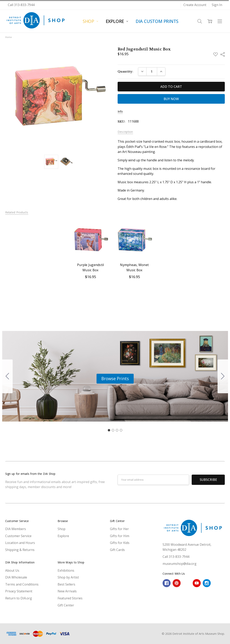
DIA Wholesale (16, 577)
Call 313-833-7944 (21, 5)
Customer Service (18, 536)
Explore (117, 21)
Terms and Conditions (22, 584)
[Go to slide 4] (7, 376)
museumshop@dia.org (180, 564)
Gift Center (66, 605)
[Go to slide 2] (223, 376)
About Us (12, 570)
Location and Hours (20, 543)
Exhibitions (66, 570)
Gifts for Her (119, 529)
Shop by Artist (68, 577)
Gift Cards (117, 550)
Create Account (195, 5)
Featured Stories (70, 598)
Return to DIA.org (19, 598)
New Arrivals (67, 591)
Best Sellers (66, 584)
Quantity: (125, 71)
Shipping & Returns (20, 550)
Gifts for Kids (120, 543)
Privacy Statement (19, 591)
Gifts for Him (120, 536)
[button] (115, 379)
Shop (90, 21)
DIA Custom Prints (157, 21)
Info (120, 112)
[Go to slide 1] (109, 430)
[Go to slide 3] (117, 430)
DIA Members (16, 529)
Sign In (217, 5)
